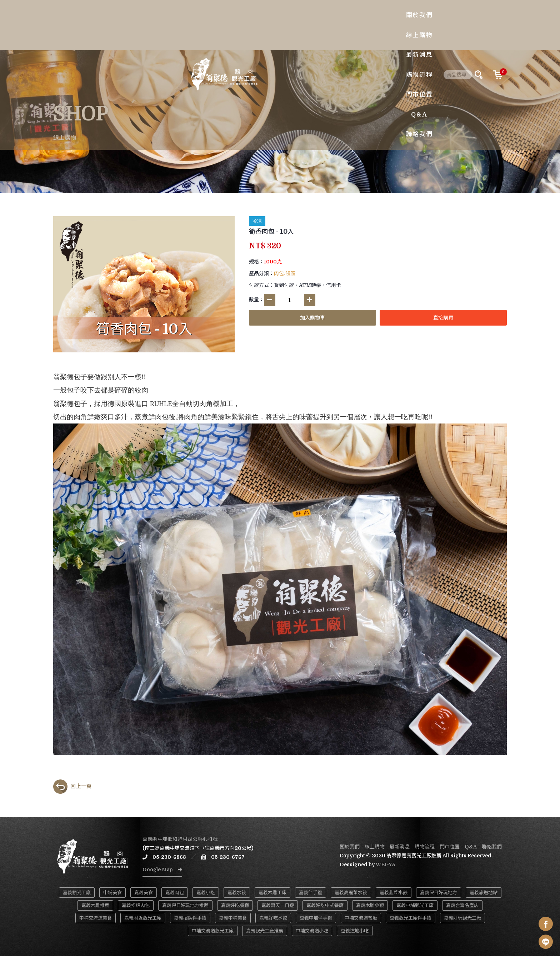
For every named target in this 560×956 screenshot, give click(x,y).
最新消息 (277, 25)
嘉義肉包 (175, 893)
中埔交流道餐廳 (361, 918)
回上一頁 (72, 786)
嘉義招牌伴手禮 (190, 918)
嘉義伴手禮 (311, 893)
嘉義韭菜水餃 (394, 893)
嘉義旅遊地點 (484, 893)
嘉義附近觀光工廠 (143, 918)
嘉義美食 (144, 893)
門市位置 (345, 25)
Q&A (373, 25)
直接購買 (443, 318)
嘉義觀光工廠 (77, 893)
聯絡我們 (402, 25)
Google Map (162, 870)
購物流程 (311, 25)
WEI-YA (386, 865)
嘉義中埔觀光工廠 (415, 905)
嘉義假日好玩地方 (439, 893)
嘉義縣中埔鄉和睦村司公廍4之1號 (180, 839)
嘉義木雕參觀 (370, 905)
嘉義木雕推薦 (95, 905)
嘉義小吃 (206, 893)
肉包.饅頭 (285, 273)
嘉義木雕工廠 (272, 893)
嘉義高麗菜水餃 (351, 893)
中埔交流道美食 (96, 918)
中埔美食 (112, 893)
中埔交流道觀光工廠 (213, 931)
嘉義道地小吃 (355, 931)
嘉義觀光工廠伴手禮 (411, 918)
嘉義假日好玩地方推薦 (185, 905)
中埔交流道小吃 (312, 931)
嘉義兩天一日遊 (278, 905)
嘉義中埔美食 (233, 918)
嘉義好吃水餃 (273, 918)
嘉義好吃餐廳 (235, 905)
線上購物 (243, 25)
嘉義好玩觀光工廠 (462, 918)
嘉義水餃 (237, 893)
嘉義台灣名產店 (462, 905)
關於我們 (209, 25)
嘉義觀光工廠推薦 (265, 931)
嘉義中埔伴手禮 (316, 918)
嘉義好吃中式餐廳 (325, 905)
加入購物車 (312, 318)
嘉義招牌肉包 (136, 905)
